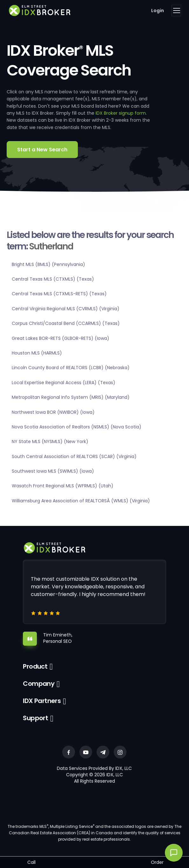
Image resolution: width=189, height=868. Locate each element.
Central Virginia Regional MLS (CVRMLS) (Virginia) (66, 309)
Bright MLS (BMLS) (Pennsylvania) (48, 264)
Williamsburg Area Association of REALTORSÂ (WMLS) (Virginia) (81, 501)
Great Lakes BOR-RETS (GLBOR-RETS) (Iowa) (61, 338)
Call (31, 862)
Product (35, 666)
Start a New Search (42, 150)
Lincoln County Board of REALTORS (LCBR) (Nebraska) (71, 368)
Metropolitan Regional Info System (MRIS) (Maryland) (71, 397)
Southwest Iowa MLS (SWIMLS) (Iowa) (53, 471)
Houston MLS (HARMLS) (37, 353)
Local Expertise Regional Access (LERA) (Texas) (64, 383)
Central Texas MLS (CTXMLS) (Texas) (53, 279)
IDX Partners (42, 701)
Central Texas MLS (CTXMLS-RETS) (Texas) (59, 294)
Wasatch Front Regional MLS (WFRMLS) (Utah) (63, 486)
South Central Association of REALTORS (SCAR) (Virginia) (74, 456)
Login (158, 11)
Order (157, 862)
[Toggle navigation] (176, 11)
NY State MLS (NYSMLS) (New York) (50, 441)
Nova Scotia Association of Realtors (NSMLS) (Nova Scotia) (77, 427)
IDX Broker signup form (121, 113)
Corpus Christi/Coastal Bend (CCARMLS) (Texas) (66, 323)
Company (39, 684)
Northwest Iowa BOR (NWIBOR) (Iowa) (53, 412)
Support (35, 718)
